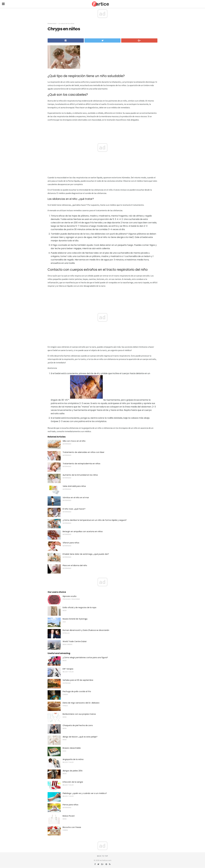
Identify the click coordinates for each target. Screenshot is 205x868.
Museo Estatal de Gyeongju (75, 619)
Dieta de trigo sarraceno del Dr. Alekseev (81, 703)
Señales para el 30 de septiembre (78, 680)
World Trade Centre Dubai (75, 641)
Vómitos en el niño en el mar (76, 498)
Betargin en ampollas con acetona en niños (83, 531)
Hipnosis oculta (69, 596)
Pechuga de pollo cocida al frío (77, 691)
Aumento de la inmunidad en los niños (80, 475)
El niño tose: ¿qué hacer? (74, 509)
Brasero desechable (72, 748)
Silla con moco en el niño (74, 441)
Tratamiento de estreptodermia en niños (81, 464)
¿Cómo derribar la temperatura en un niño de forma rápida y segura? (95, 520)
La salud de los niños (66, 24)
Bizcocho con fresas (72, 827)
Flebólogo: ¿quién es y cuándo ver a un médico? (85, 793)
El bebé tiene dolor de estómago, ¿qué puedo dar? (86, 554)
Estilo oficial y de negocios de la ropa (79, 607)
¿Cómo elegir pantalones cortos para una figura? (85, 657)
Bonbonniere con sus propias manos (79, 714)
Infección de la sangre (73, 782)
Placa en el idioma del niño (75, 565)
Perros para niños (70, 805)
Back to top (102, 856)
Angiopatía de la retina (73, 759)
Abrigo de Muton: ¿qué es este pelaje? (80, 737)
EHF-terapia (68, 669)
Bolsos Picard (69, 816)
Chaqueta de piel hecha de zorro (78, 725)
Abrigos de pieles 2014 (73, 771)
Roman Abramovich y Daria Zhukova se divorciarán (86, 630)
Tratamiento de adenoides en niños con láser (83, 452)
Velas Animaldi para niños (74, 486)
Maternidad (52, 24)
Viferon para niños (71, 543)
